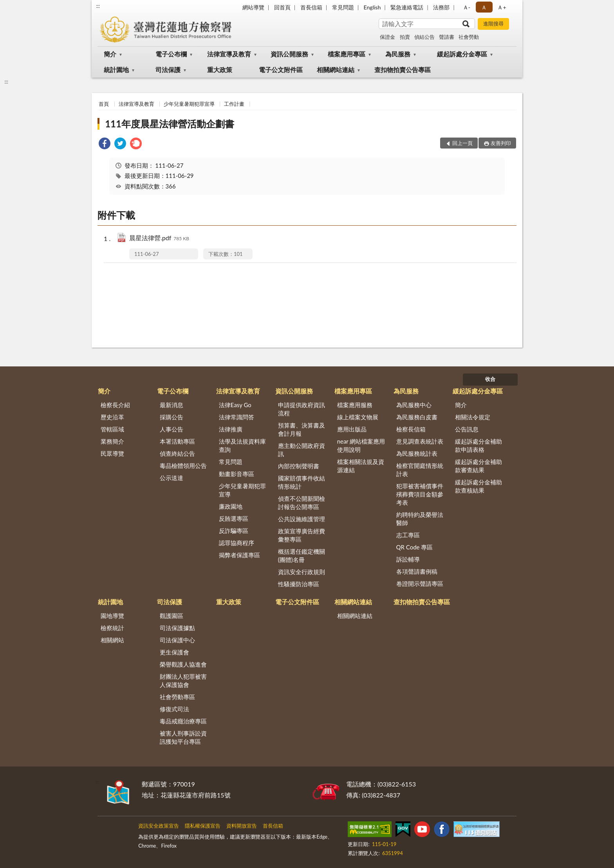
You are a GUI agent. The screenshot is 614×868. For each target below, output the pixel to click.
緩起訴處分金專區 (462, 54)
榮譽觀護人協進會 (183, 664)
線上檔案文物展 (358, 417)
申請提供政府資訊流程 (302, 409)
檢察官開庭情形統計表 (420, 470)
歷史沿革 (112, 417)
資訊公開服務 (289, 54)
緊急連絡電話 (407, 7)
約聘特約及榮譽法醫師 (420, 519)
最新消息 (172, 405)
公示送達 (172, 478)
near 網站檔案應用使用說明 (361, 445)
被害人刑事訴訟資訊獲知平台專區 (183, 737)
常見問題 (343, 7)
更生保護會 (174, 652)
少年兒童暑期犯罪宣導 (189, 104)
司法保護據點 (177, 628)
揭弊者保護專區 (239, 555)
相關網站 (112, 640)
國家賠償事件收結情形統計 (302, 482)
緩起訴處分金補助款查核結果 (479, 486)
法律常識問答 (237, 417)
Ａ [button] (484, 7)
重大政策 (220, 70)
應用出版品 (352, 429)
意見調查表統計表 (420, 441)
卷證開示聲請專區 (420, 583)
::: (98, 6)
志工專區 (408, 535)
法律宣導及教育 (229, 54)
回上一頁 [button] (462, 143)
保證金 (387, 37)
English (372, 7)
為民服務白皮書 (417, 417)
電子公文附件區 (281, 70)
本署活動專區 (177, 441)
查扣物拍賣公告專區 (403, 70)
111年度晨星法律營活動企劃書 (170, 124)
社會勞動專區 (177, 697)
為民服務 (398, 54)
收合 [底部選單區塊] (490, 379)
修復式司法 (174, 709)
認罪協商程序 (237, 543)
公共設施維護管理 (302, 519)
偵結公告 (424, 37)
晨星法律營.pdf (159, 238)
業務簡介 (112, 441)
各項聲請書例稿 (417, 571)
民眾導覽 (112, 453)
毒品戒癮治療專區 (183, 721)
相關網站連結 (336, 70)
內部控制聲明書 (299, 466)
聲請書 (447, 37)
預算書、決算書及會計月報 (302, 429)
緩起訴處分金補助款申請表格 (479, 445)
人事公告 (172, 429)
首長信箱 (311, 7)
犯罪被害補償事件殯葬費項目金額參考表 (420, 494)
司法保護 (168, 70)
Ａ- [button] (467, 7)
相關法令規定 (473, 417)
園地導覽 (112, 616)
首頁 (104, 104)
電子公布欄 (171, 54)
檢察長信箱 (411, 429)
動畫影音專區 (237, 474)
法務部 (441, 7)
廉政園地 (231, 506)
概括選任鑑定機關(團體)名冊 (302, 555)
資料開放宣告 (242, 826)
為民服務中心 (414, 405)
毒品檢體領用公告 (183, 466)
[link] (105, 144)
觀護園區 (172, 616)
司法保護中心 (177, 640)
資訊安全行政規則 (302, 572)
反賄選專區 (234, 518)
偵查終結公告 (177, 453)
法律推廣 (231, 429)
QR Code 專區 (415, 547)
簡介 (110, 54)
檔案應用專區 (347, 54)
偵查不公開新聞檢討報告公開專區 (302, 503)
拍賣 (405, 37)
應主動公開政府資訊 (302, 450)
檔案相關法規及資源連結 (361, 466)
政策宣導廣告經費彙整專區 (302, 535)
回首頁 (282, 7)
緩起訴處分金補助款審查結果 (479, 466)
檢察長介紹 (115, 405)
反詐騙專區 (234, 531)
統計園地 (116, 70)
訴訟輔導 (408, 559)
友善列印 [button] (501, 143)
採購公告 (172, 417)
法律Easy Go (235, 405)
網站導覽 (253, 7)
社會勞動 (469, 37)
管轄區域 (112, 429)
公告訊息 (467, 429)
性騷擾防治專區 (299, 584)
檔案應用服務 (355, 405)
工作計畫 (234, 104)
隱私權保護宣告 (203, 826)
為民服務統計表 (417, 453)
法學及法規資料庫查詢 (242, 445)
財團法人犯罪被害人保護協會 (183, 680)
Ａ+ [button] (502, 7)
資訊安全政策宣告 (159, 826)
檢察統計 (112, 628)
